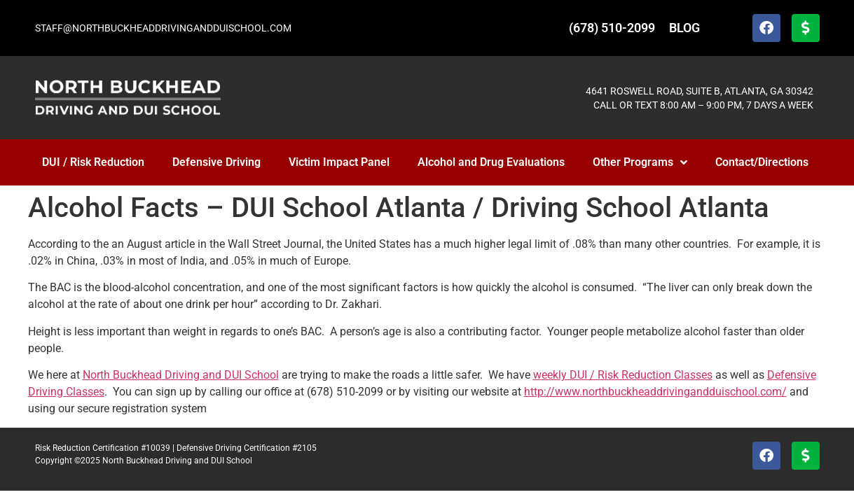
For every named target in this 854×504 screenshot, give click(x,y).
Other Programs (640, 162)
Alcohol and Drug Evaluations (491, 162)
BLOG (684, 28)
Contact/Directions (762, 162)
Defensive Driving (216, 162)
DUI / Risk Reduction (93, 162)
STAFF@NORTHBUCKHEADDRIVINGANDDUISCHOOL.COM (163, 28)
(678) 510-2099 (612, 28)
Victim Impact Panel (339, 162)
